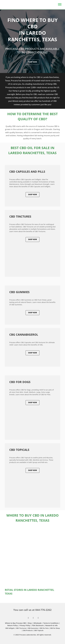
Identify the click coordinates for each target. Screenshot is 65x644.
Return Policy (13, 625)
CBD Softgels (10, 628)
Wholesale (37, 623)
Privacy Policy (25, 625)
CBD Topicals (39, 630)
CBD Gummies (33, 628)
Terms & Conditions (51, 623)
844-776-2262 (43, 610)
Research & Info (51, 625)
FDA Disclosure (38, 625)
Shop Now (33, 62)
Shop (30, 623)
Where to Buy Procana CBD (15, 623)
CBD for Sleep (55, 628)
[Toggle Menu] (60, 3)
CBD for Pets (44, 628)
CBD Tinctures (21, 628)
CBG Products (28, 630)
